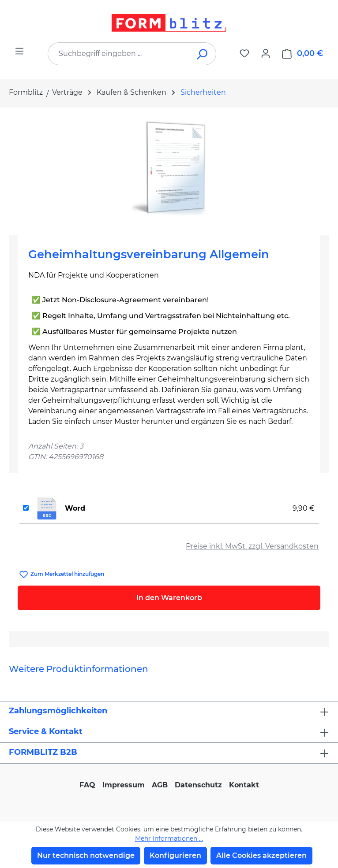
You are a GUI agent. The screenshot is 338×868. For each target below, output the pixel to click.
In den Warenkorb (169, 598)
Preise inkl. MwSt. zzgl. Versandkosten (252, 546)
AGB (160, 785)
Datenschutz (198, 785)
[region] (169, 168)
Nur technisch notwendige (86, 855)
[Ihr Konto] (266, 53)
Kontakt (244, 785)
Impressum (124, 785)
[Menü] (19, 51)
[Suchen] (203, 54)
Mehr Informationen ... (169, 838)
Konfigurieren (175, 855)
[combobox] (119, 54)
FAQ (87, 785)
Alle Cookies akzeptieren (261, 855)
